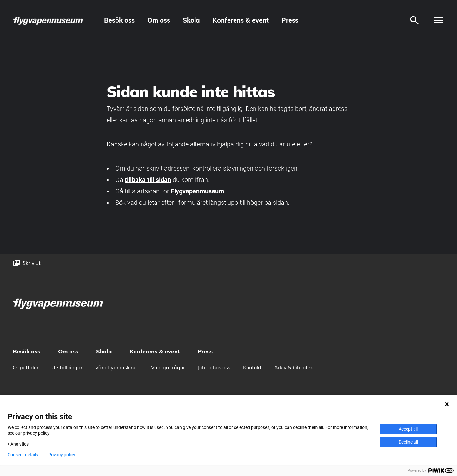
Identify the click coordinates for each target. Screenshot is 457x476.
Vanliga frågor (168, 367)
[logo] (48, 20)
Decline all (408, 442)
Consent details (23, 455)
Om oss (159, 20)
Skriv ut (32, 263)
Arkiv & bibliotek (294, 367)
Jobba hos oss (214, 367)
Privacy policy (62, 455)
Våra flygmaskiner (117, 367)
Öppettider (26, 367)
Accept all (408, 429)
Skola (191, 20)
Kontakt (252, 367)
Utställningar (67, 367)
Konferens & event (241, 20)
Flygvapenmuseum (197, 191)
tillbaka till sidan (148, 180)
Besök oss (119, 20)
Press (290, 20)
